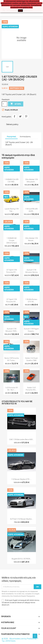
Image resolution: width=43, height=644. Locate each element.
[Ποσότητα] (4, 104)
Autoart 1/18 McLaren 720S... (12, 330)
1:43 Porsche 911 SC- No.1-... (12, 389)
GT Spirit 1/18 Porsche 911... (12, 271)
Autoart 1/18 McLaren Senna (31, 271)
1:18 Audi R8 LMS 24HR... (31, 210)
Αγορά (16, 104)
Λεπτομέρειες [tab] (25, 136)
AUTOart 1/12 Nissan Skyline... (22, 519)
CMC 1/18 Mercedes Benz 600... (22, 439)
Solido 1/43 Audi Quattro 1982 (31, 359)
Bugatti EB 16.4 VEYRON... (22, 559)
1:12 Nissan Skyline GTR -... (21, 479)
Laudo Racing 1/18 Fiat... (12, 210)
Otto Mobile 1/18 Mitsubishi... (31, 181)
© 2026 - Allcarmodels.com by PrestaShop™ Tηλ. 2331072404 (20, 640)
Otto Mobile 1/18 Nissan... (31, 239)
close (20, 11)
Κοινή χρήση (14, 116)
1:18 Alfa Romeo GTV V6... (31, 300)
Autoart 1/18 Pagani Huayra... (31, 330)
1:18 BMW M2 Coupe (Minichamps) (12, 240)
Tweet (20, 116)
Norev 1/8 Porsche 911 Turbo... (12, 359)
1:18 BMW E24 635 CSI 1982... (12, 181)
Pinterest (26, 116)
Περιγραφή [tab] (11, 136)
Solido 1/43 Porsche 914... (31, 389)
